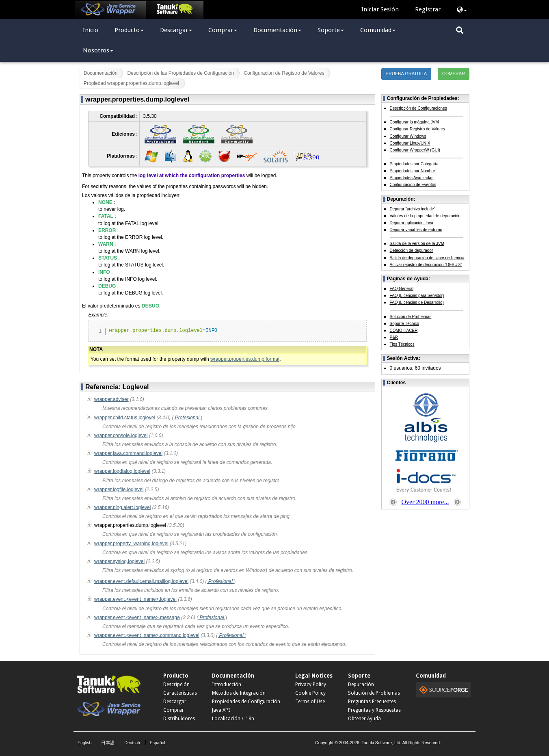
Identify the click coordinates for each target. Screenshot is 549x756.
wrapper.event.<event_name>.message (137, 617)
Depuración (361, 685)
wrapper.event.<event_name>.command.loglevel (147, 635)
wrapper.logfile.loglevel (119, 490)
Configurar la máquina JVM (414, 122)
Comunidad (378, 30)
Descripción (176, 685)
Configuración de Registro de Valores (284, 73)
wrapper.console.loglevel (121, 435)
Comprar (223, 30)
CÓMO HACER (404, 330)
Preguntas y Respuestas (374, 710)
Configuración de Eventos (413, 185)
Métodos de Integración (239, 693)
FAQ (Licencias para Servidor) (417, 296)
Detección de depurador (412, 250)
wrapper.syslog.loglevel (119, 561)
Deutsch (132, 743)
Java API (221, 710)
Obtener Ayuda (364, 719)
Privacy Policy (311, 685)
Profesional (187, 418)
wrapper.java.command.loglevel (128, 453)
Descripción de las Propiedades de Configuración (180, 73)
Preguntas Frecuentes (372, 702)
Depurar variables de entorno (416, 230)
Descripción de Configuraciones (418, 108)
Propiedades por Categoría (414, 164)
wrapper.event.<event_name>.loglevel (135, 599)
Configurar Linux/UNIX (410, 143)
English (84, 743)
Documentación (277, 30)
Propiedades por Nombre (413, 171)
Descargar (176, 30)
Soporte (331, 30)
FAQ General (402, 289)
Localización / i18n (233, 719)
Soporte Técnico (405, 324)
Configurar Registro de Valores (418, 129)
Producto (129, 30)
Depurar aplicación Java (412, 223)
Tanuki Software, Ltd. (381, 743)
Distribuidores (179, 719)
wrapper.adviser (111, 399)
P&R (394, 337)
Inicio (91, 30)
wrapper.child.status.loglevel (125, 418)
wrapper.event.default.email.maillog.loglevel (141, 581)
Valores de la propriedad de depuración (425, 216)
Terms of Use (310, 702)
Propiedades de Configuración (246, 702)
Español (158, 743)
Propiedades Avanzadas (412, 178)
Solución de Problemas (411, 317)
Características (180, 693)
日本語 (108, 743)
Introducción (227, 685)
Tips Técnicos (402, 344)
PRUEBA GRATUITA (406, 74)
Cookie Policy (310, 693)
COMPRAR (454, 74)
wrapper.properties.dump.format (245, 359)
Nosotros (98, 50)
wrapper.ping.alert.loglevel (122, 507)
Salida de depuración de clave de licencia (427, 258)
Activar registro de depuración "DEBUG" (426, 265)
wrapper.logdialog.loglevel (122, 471)
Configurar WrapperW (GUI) (415, 150)
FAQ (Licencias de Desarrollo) (417, 302)
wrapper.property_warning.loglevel (131, 544)
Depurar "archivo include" (413, 209)
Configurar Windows (408, 136)
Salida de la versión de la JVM (417, 244)
